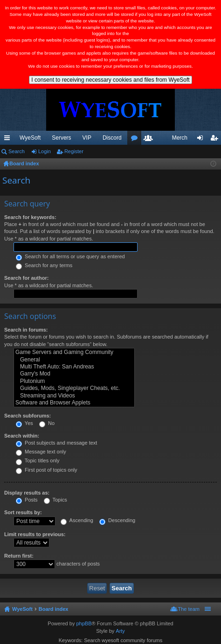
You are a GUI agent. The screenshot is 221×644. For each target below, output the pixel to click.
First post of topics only (47, 470)
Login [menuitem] (202, 140)
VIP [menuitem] (87, 138)
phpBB (84, 623)
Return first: (19, 556)
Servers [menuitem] (61, 138)
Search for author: (26, 278)
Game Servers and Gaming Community (74, 352)
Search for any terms (44, 265)
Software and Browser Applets (74, 403)
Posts (27, 500)
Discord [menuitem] (112, 138)
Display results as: (27, 493)
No (47, 423)
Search (17, 151)
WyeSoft (30, 138)
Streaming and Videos (74, 396)
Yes (24, 423)
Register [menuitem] (216, 140)
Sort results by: (23, 512)
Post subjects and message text (56, 443)
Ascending (77, 520)
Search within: (22, 436)
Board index (54, 609)
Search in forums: (26, 330)
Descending (117, 520)
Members (150, 140)
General (74, 360)
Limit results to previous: (35, 534)
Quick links (9, 140)
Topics (55, 500)
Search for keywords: (30, 217)
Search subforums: (28, 416)
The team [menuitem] (189, 609)
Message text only (41, 452)
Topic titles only (38, 460)
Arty (120, 631)
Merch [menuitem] (180, 138)
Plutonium (74, 381)
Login (45, 151)
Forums (136, 140)
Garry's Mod (74, 374)
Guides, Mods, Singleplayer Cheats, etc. (74, 388)
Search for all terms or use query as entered (70, 256)
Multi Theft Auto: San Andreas (74, 367)
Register (74, 151)
